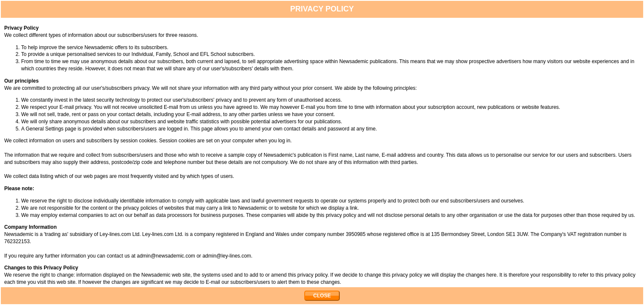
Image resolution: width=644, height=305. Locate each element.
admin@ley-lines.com (227, 256)
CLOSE (322, 296)
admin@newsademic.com (166, 256)
